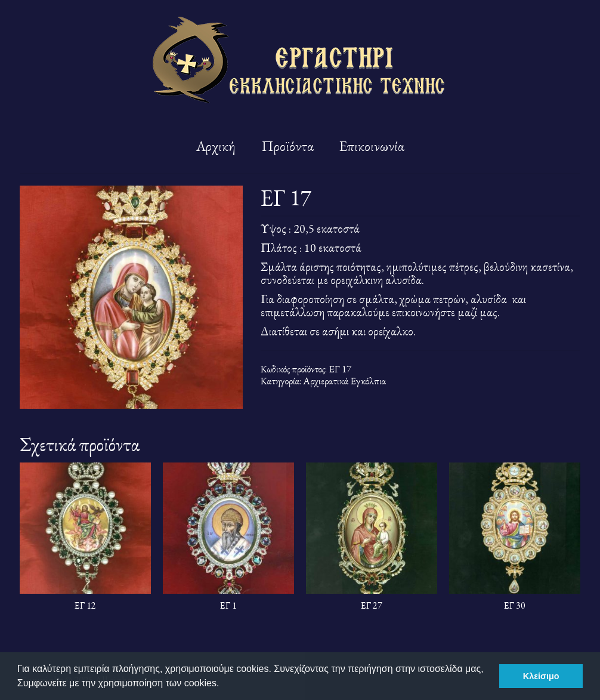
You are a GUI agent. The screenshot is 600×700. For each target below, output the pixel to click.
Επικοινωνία (372, 146)
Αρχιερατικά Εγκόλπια (344, 381)
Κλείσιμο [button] (541, 676)
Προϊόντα (287, 146)
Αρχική (216, 146)
